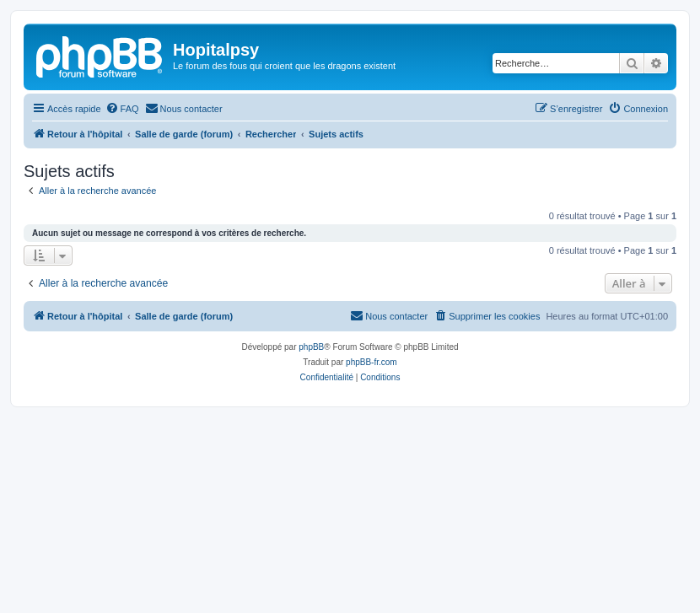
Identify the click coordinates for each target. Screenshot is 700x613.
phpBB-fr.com (372, 362)
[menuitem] (122, 109)
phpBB (311, 347)
